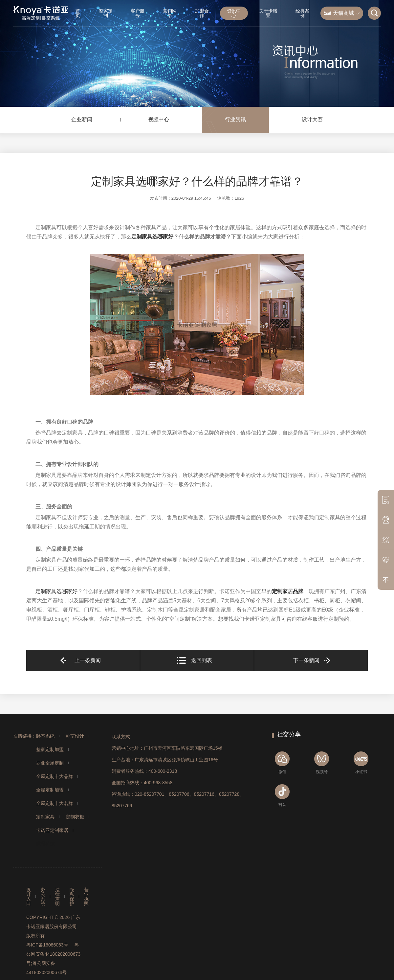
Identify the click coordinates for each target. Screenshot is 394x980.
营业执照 (86, 897)
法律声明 (57, 897)
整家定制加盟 (50, 749)
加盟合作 (202, 13)
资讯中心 (234, 13)
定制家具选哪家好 (152, 237)
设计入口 (29, 897)
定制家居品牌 (288, 591)
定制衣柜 (75, 817)
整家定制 (106, 13)
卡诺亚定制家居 (52, 830)
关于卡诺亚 (268, 13)
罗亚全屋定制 (50, 763)
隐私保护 (72, 897)
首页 (78, 13)
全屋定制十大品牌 (55, 776)
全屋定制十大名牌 (55, 803)
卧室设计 (75, 736)
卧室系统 (45, 736)
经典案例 (302, 13)
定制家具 (45, 817)
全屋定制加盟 (50, 790)
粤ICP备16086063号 (47, 945)
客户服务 (138, 13)
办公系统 (43, 897)
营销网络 (170, 13)
